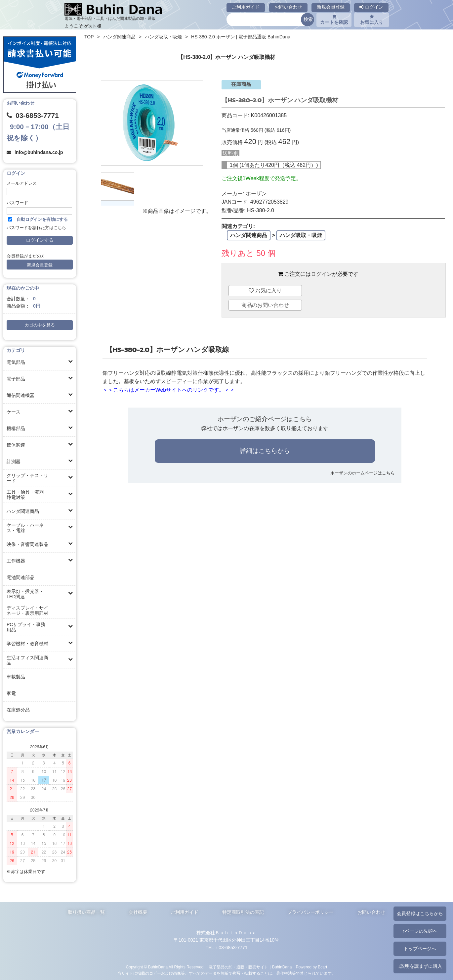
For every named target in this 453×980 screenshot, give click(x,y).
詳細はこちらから (265, 451)
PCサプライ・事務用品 (26, 627)
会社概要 (138, 912)
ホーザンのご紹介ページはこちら (265, 419)
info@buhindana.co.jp (39, 152)
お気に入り (372, 20)
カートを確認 (334, 20)
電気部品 (16, 362)
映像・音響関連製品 (27, 544)
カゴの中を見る (40, 325)
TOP (89, 37)
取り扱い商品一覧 (86, 912)
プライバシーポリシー (310, 912)
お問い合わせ (288, 7)
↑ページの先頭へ (420, 931)
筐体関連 (16, 445)
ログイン (371, 7)
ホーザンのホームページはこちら (363, 473)
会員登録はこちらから (420, 913)
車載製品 (16, 677)
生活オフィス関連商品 (27, 660)
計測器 (14, 462)
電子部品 (16, 379)
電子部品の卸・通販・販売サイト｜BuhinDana (250, 967)
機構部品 (16, 428)
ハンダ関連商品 (23, 511)
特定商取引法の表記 (243, 912)
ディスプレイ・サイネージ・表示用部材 (27, 611)
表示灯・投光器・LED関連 (25, 594)
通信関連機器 (21, 395)
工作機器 (16, 561)
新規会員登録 (331, 7)
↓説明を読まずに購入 (420, 966)
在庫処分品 (18, 710)
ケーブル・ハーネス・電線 (25, 528)
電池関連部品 (21, 577)
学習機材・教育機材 (27, 644)
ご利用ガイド (246, 7)
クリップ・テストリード (27, 478)
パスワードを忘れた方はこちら (36, 228)
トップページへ (420, 949)
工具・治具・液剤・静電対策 (27, 495)
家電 (11, 693)
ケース (14, 412)
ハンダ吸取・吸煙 (163, 37)
